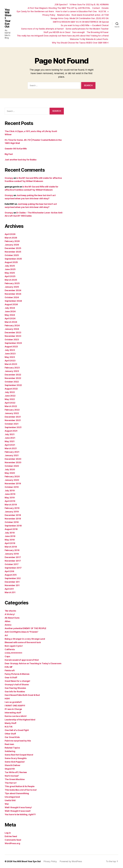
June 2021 (10, 438)
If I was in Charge (13, 709)
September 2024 (13, 301)
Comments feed (13, 840)
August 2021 (11, 431)
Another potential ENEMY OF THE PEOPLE (25, 628)
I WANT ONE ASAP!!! (15, 706)
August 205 (11, 575)
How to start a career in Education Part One (76, 11)
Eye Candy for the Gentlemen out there (35, 11)
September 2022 (13, 385)
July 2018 (10, 533)
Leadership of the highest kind (20, 720)
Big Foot (9, 154)
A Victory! (10, 614)
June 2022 (10, 396)
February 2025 (12, 283)
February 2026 (12, 241)
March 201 (10, 592)
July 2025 (10, 266)
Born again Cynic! (14, 646)
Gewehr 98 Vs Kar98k (16, 149)
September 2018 (13, 526)
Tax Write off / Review (16, 772)
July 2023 (10, 350)
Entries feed (11, 836)
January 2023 (12, 371)
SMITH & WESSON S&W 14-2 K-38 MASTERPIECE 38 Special (81, 22)
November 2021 (13, 420)
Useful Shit (10, 800)
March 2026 (11, 238)
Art (6, 635)
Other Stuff (10, 734)
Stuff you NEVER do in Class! (57, 32)
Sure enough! (78, 32)
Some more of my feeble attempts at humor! (42, 29)
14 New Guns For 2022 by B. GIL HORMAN (89, 5)
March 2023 (11, 364)
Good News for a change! (17, 681)
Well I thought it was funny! (18, 807)
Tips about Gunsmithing (17, 793)
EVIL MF (9, 667)
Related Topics (12, 748)
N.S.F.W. (102, 11)
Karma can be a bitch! (16, 716)
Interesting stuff (13, 713)
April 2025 (10, 276)
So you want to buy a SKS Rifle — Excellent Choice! (85, 25)
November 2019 (13, 484)
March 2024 (11, 322)
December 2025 (13, 248)
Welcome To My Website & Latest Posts (89, 39)
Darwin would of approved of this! (22, 660)
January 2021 (12, 455)
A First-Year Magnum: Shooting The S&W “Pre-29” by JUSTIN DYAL (59, 8)
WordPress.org (12, 843)
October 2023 (12, 340)
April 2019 (10, 501)
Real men (9, 744)
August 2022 (11, 389)
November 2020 (13, 462)
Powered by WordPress (71, 861)
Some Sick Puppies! (15, 762)
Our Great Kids (12, 737)
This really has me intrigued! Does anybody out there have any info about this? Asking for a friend (63, 36)
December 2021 (13, 417)
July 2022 (10, 392)
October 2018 (12, 522)
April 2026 (10, 234)
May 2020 (10, 473)
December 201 (12, 582)
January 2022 (12, 413)
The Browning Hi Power (98, 32)
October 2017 (12, 564)
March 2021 (11, 448)
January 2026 (12, 245)
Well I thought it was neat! (18, 811)
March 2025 (11, 280)
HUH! (7, 699)
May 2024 (10, 315)
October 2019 (12, 487)
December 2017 (13, 557)
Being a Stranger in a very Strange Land (25, 639)
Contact (96, 8)
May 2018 (10, 540)
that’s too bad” (12, 776)
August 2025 (11, 262)
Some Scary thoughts (16, 758)
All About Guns (12, 618)
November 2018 (13, 519)
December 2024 (13, 290)
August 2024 (11, 304)
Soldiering (10, 751)
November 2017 (13, 561)
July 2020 (10, 469)
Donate (105, 8)
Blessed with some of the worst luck (23, 642)
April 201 (9, 589)
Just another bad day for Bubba (21, 160)
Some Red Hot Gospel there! (19, 755)
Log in (8, 833)
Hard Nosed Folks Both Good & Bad (22, 695)
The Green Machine (15, 779)
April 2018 (10, 543)
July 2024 (10, 308)
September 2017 (13, 568)
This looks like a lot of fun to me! (21, 790)
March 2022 (11, 406)
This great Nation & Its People (20, 786)
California (10, 649)
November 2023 (13, 336)
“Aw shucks (10, 611)
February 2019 (12, 508)
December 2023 (13, 333)
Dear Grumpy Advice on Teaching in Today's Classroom (33, 663)
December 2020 (13, 459)
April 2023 (10, 361)
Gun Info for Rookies (15, 692)
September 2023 (13, 343)
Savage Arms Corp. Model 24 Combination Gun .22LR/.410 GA (80, 18)
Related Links (63, 15)
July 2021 (10, 434)
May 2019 (10, 498)
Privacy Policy (49, 15)
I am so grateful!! (13, 702)
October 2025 (12, 255)
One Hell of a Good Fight (17, 730)
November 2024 (13, 294)
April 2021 (10, 445)
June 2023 (10, 354)
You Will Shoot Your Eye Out (8, 18)
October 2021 (12, 424)
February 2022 (12, 410)
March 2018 (11, 547)
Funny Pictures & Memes (17, 674)
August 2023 (11, 347)
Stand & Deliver (13, 765)
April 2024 (10, 318)
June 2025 (10, 269)
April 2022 (10, 403)
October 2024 (12, 297)
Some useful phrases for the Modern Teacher (87, 29)
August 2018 (11, 529)
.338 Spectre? (61, 5)
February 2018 (12, 550)
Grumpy (9, 178)
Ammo (8, 625)
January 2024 (12, 329)
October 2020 (12, 466)
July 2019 (10, 491)
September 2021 (13, 427)
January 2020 (12, 480)
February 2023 (12, 368)
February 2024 (12, 325)
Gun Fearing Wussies (15, 688)
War (7, 804)
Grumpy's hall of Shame (17, 685)
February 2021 (12, 452)
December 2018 (13, 515)
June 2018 (10, 536)
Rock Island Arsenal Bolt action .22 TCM (90, 15)
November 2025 (13, 252)
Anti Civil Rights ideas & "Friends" (21, 632)
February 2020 (12, 476)
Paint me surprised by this (18, 741)
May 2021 (10, 441)
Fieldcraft (10, 670)
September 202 (13, 578)
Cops (7, 656)
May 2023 (10, 357)
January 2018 (12, 554)
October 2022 (12, 382)
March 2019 (11, 505)
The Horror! (11, 783)
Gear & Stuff (11, 677)
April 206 (9, 571)
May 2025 (10, 273)
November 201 (12, 585)
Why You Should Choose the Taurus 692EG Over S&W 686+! (80, 43)
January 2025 (12, 287)
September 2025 (13, 259)
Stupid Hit (10, 769)
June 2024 (10, 311)
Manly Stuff (10, 723)
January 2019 (12, 512)
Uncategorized (12, 797)
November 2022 (13, 378)
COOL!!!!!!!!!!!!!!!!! (13, 653)
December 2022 (13, 375)
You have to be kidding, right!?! (20, 814)
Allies (7, 621)
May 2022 (10, 399)
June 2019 (10, 494)
